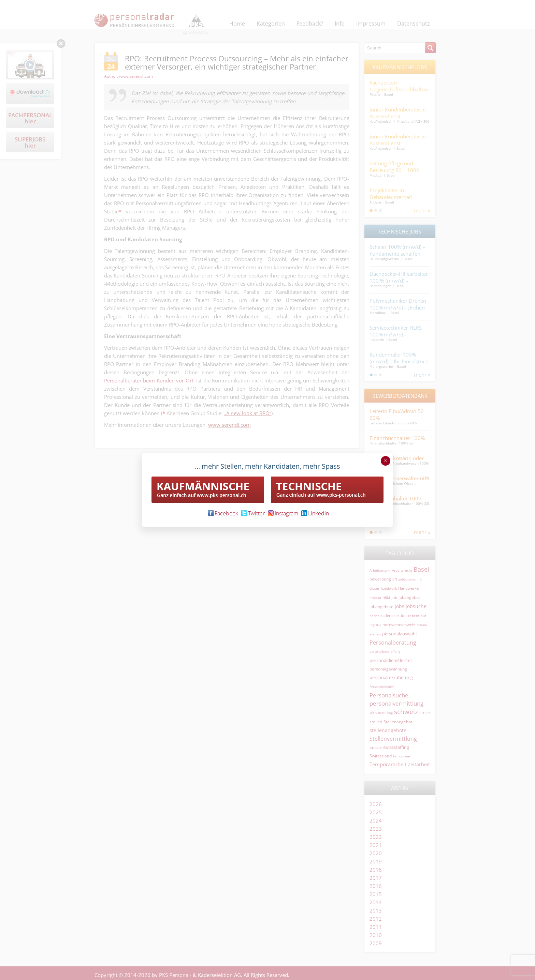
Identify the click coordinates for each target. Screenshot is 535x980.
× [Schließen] (385, 461)
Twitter (253, 513)
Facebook (223, 513)
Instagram (283, 513)
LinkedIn (315, 513)
